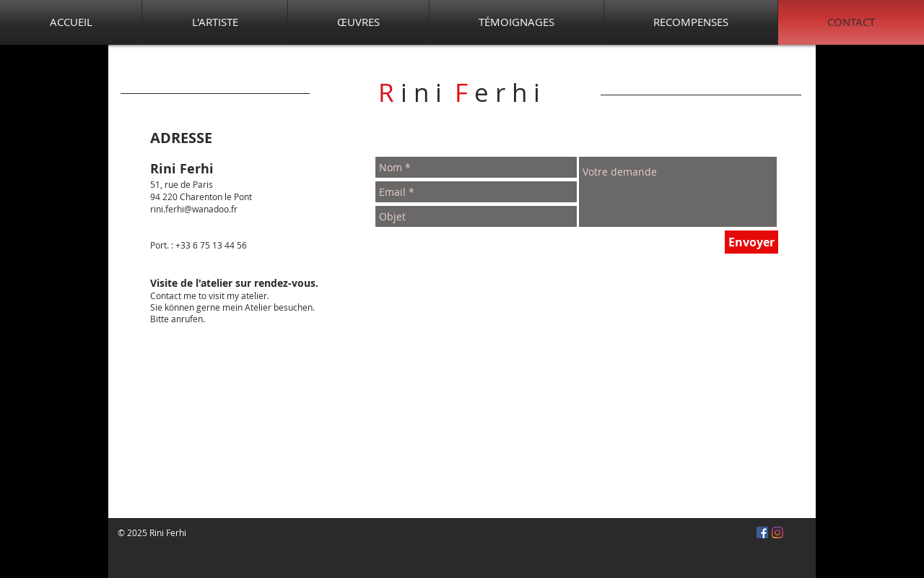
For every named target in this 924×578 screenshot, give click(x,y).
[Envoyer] (751, 242)
